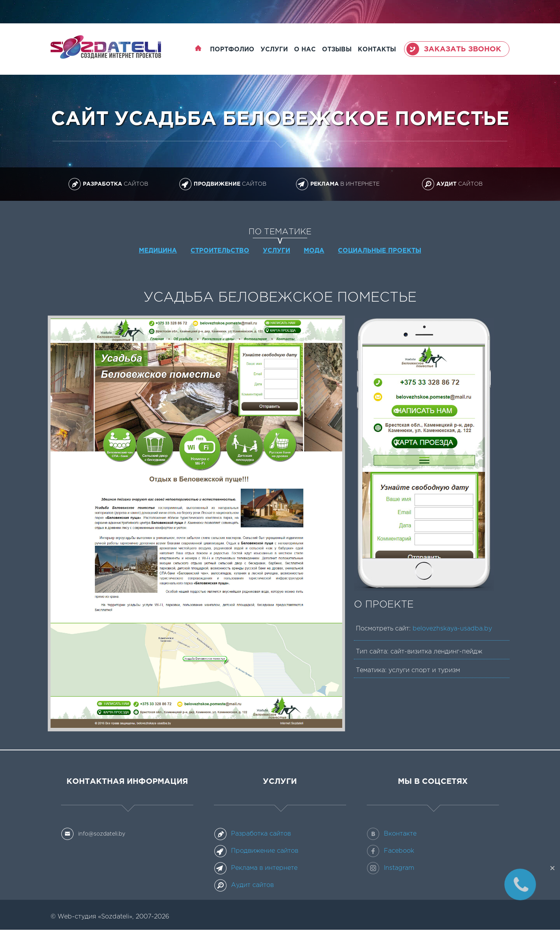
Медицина (158, 251)
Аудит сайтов (244, 885)
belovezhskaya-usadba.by (452, 629)
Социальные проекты (380, 251)
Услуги (274, 50)
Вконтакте (392, 834)
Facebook (390, 851)
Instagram (390, 868)
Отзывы (337, 50)
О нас (305, 50)
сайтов (108, 184)
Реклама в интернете (256, 868)
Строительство (220, 251)
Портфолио (232, 50)
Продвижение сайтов (256, 851)
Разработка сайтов (252, 834)
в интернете (338, 184)
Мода (314, 251)
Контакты (377, 50)
